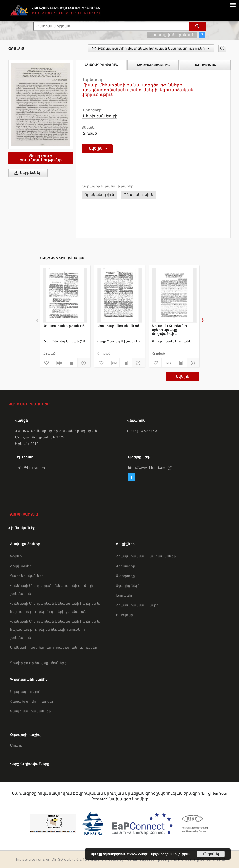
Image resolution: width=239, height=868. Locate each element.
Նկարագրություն (26, 692)
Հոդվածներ (21, 566)
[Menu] (233, 4)
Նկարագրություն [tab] (101, 65)
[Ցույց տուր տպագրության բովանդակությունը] (71, 363)
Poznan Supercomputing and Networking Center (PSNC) (175, 859)
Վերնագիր (126, 566)
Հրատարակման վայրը (137, 605)
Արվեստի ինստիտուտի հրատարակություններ (54, 647)
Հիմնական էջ (22, 528)
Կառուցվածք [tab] (205, 65)
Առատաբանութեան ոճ (64, 326)
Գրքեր (16, 556)
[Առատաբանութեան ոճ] (65, 295)
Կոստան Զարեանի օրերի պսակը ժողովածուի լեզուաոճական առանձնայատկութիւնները (174, 330)
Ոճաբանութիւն (138, 195)
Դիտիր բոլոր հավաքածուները (38, 663)
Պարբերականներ (27, 576)
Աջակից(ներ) (128, 586)
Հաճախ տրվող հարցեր (32, 701)
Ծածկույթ (125, 615)
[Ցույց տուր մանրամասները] (83, 363)
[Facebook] (132, 477)
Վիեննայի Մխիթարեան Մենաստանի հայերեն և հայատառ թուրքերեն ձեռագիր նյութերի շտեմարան (55, 629)
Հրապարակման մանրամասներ (146, 556)
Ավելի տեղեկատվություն (170, 854)
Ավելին (182, 376)
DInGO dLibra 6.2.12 (69, 859)
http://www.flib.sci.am (147, 468)
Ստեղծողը (125, 576)
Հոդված (89, 133)
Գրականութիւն (99, 195)
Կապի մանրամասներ (31, 711)
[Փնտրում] (198, 26)
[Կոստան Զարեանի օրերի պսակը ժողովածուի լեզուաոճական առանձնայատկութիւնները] (174, 295)
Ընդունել (211, 854)
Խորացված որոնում (172, 35)
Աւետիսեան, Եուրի (99, 116)
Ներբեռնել (26, 173)
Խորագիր (125, 595)
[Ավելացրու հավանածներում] (222, 49)
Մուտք (16, 745)
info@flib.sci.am (31, 468)
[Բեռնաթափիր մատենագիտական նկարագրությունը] (59, 363)
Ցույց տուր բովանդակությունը (41, 158)
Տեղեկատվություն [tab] (153, 65)
